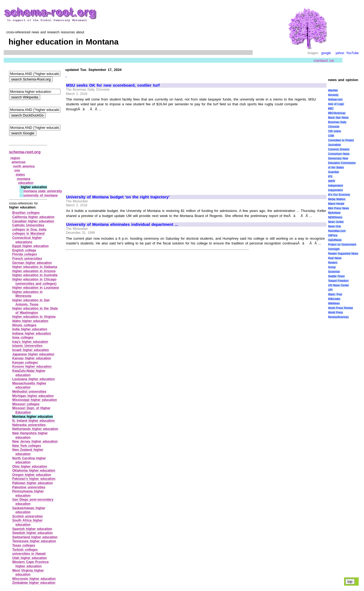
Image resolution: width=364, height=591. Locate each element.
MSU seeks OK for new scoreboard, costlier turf (113, 85)
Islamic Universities (27, 346)
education (26, 183)
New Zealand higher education (28, 452)
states (20, 175)
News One (334, 226)
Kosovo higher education (32, 367)
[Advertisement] (111, 151)
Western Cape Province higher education (30, 564)
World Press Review (340, 308)
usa (17, 170)
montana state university (43, 191)
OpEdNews (335, 240)
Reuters (333, 263)
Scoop (332, 267)
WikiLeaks (334, 299)
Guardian (334, 172)
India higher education (30, 329)
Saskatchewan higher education (29, 510)
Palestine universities (29, 487)
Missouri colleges (26, 404)
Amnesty (333, 95)
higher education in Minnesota (27, 294)
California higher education (33, 217)
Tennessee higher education (34, 541)
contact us (324, 60)
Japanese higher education (33, 354)
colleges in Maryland (28, 234)
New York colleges (27, 446)
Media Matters (337, 199)
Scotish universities (28, 516)
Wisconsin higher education (34, 579)
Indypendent (335, 190)
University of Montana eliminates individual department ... (122, 224)
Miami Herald (336, 204)
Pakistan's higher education (34, 479)
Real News (335, 258)
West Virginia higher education (28, 573)
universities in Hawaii (29, 554)
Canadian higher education (33, 221)
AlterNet (333, 91)
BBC (331, 109)
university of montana (40, 195)
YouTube (352, 53)
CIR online (334, 131)
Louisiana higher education (33, 379)
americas (19, 162)
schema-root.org (25, 152)
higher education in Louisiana (36, 288)
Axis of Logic (336, 104)
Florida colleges (25, 254)
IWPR (332, 181)
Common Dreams (339, 149)
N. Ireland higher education (34, 421)
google (326, 53)
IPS (330, 177)
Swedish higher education (32, 533)
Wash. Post (335, 294)
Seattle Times (336, 276)
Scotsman (334, 272)
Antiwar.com (335, 100)
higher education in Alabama (35, 267)
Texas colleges (24, 545)
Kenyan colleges (25, 363)
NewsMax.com (337, 231)
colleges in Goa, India (29, 230)
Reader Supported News (343, 254)
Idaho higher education (30, 321)
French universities (27, 259)
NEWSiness (335, 217)
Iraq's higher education (30, 342)
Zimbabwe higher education (34, 583)
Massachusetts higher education (29, 385)
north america (24, 166)
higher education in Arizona (34, 271)
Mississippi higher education (35, 400)
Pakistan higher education (33, 483)
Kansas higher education (32, 358)
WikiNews (334, 303)
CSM (331, 136)
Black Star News (338, 118)
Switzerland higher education (35, 537)
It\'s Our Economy (339, 195)
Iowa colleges (23, 337)
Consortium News (339, 154)
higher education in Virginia (34, 317)
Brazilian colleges (26, 213)
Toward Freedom (338, 281)
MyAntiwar (334, 213)
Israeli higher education (31, 350)
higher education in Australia (35, 275)
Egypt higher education (30, 246)
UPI (330, 290)
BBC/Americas (337, 113)
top (350, 582)
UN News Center (338, 285)
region (15, 158)
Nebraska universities (29, 425)
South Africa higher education (27, 522)
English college (24, 250)
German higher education (32, 263)
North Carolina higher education (29, 460)
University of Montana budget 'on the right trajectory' (118, 197)
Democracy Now (338, 158)
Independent (336, 186)
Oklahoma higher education (34, 471)
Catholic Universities (28, 225)
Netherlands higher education (35, 429)
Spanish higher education (32, 529)
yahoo (340, 53)
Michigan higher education (33, 396)
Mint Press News (338, 208)
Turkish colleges (25, 550)
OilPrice (333, 236)
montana (24, 179)
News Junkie (336, 222)
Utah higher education (30, 558)
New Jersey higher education (35, 441)
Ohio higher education (30, 467)
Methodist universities (29, 392)
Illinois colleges (24, 325)
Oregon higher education (32, 475)
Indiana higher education (32, 333)
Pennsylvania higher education (28, 493)
